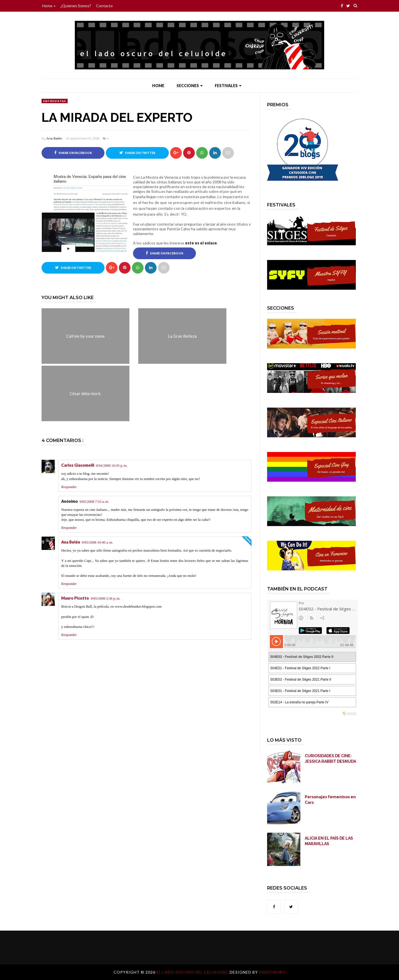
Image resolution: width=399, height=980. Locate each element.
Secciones (190, 86)
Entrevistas (55, 101)
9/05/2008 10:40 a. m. (97, 543)
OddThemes (272, 972)
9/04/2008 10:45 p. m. (112, 466)
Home (49, 6)
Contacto (104, 6)
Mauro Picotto (75, 598)
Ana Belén (54, 138)
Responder (69, 487)
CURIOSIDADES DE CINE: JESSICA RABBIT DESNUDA (330, 759)
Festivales (228, 86)
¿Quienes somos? (76, 6)
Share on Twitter (137, 153)
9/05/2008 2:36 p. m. (105, 599)
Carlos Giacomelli (78, 465)
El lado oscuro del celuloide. (193, 972)
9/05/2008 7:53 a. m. (94, 502)
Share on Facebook (73, 153)
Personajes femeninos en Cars (330, 800)
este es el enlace (201, 243)
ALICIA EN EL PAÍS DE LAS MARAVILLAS (329, 841)
